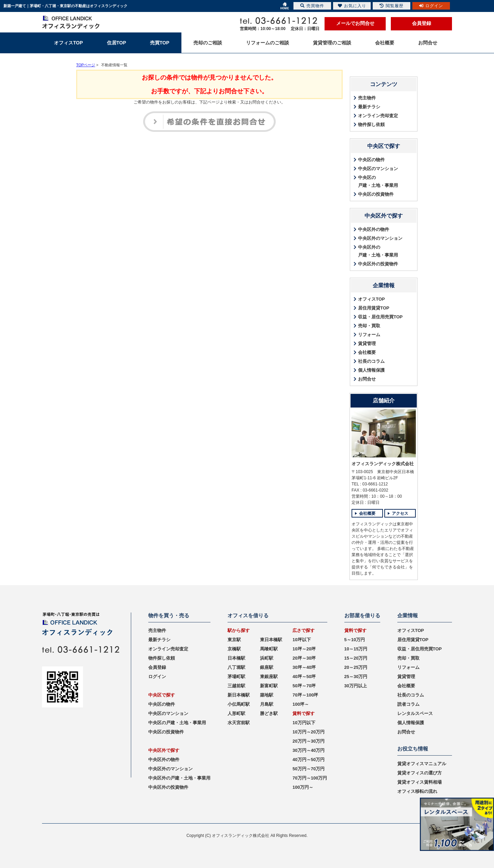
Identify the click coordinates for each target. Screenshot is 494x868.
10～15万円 (356, 649)
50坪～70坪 (304, 686)
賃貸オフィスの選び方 (420, 773)
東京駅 (234, 640)
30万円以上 (356, 686)
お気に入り (352, 6)
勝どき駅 (269, 713)
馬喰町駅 (269, 649)
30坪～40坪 (304, 667)
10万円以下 (304, 723)
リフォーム (369, 335)
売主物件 (367, 98)
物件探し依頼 (371, 125)
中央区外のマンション (380, 238)
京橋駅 (234, 649)
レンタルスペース (415, 713)
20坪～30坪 (304, 658)
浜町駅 (267, 658)
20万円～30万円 (308, 741)
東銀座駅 (269, 677)
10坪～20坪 (304, 649)
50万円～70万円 (308, 769)
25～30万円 (356, 677)
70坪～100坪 (305, 695)
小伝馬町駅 (239, 704)
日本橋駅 (236, 658)
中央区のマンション (378, 169)
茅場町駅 (236, 677)
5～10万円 (355, 640)
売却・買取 (369, 326)
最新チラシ (369, 107)
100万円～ (303, 787)
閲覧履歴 (392, 6)
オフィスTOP (372, 299)
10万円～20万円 (308, 732)
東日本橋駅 (271, 640)
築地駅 (267, 695)
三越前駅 (236, 686)
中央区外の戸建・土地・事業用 (378, 251)
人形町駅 (236, 713)
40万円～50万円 (308, 760)
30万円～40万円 (308, 750)
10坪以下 (301, 640)
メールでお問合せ (355, 23)
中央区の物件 (371, 160)
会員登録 (422, 23)
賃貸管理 (367, 343)
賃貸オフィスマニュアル (422, 764)
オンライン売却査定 (378, 116)
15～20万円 (356, 658)
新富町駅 (269, 686)
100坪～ (301, 704)
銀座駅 (267, 667)
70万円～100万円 (310, 778)
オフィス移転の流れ (417, 791)
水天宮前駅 (239, 723)
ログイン (157, 677)
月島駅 (267, 704)
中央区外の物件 (374, 229)
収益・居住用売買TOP (380, 317)
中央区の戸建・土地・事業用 (378, 181)
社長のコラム (371, 361)
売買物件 (312, 6)
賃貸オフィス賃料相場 (420, 782)
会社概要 (367, 352)
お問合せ (367, 379)
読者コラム (408, 704)
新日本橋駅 (239, 695)
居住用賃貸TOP (374, 308)
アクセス (400, 513)
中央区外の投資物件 (378, 264)
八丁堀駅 (236, 667)
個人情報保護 (371, 370)
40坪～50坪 (304, 677)
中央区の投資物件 (376, 194)
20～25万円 (356, 667)
